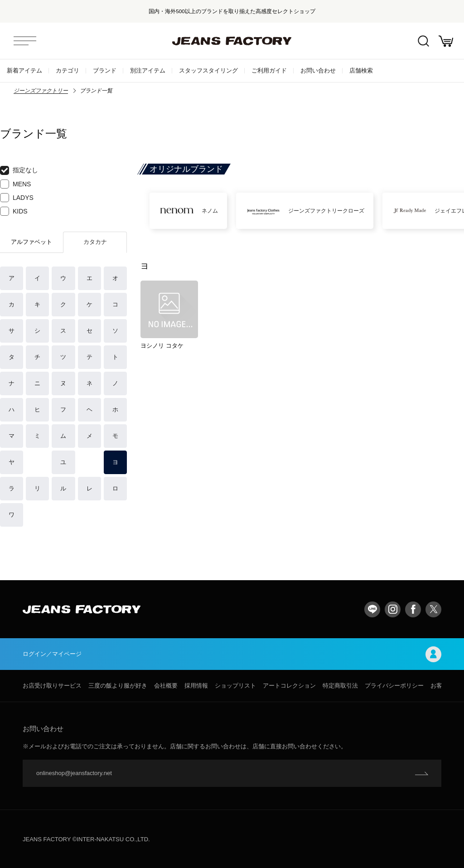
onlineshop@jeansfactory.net (74, 773)
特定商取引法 (340, 686)
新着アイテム (24, 70)
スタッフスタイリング (208, 70)
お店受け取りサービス (52, 686)
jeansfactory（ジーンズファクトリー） (232, 41)
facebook (413, 609)
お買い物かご (446, 41)
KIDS (14, 211)
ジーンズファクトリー (41, 91)
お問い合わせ (318, 70)
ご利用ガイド (269, 70)
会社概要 (166, 686)
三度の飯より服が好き (118, 686)
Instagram (393, 609)
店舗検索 (361, 70)
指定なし (19, 170)
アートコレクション (289, 686)
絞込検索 (423, 41)
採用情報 (196, 686)
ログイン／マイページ (232, 654)
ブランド (105, 70)
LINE (372, 609)
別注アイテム (148, 70)
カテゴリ (68, 70)
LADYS (17, 198)
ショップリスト (235, 686)
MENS (15, 184)
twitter (433, 609)
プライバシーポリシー (394, 686)
